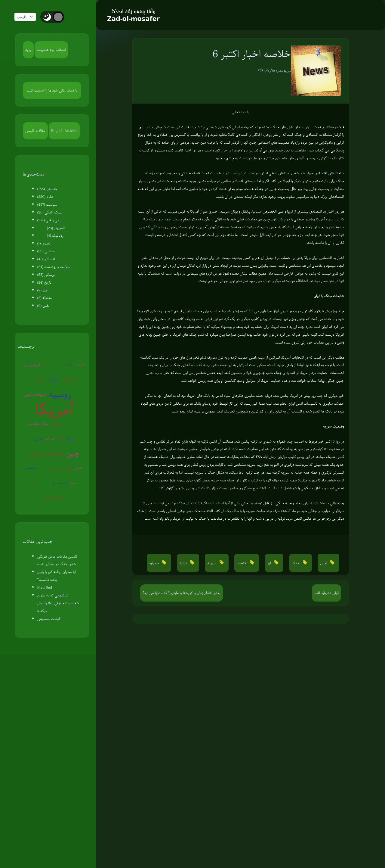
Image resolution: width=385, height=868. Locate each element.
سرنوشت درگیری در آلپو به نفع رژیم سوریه (278, 465)
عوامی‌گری (44, 482)
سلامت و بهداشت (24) (54, 267)
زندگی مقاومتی (38, 424)
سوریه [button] (212, 563)
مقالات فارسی (35, 131)
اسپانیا (257, 211)
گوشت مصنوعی (49, 619)
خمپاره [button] (154, 563)
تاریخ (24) (44, 282)
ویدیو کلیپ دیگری (254, 319)
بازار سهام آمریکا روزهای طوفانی (317, 219)
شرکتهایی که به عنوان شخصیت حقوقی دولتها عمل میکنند (58, 603)
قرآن (60, 438)
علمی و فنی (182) (50, 220)
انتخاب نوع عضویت (51, 50)
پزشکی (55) (46, 275)
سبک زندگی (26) (50, 212)
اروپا (34, 482)
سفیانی (79, 468)
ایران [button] (324, 563)
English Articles (64, 131)
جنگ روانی (39, 379)
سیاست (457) (48, 204)
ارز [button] (270, 563)
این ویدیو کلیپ (299, 457)
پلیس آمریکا (58, 364)
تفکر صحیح (54, 497)
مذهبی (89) (46, 251)
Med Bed (45, 587)
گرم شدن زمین (60, 482)
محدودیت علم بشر (47, 453)
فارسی (28, 17)
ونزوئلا (74, 482)
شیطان (70, 438)
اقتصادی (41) (47, 259)
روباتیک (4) (55, 235)
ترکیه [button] (184, 563)
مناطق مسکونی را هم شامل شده (300, 488)
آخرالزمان (80, 364)
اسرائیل (50, 438)
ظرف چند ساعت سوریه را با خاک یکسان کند (247, 511)
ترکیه (70, 364)
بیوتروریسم (53, 379)
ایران (38, 438)
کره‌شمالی (31, 468)
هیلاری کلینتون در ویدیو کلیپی (302, 311)
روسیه (60, 394)
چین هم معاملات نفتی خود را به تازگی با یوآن (237, 219)
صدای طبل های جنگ (287, 127)
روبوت (42, 468)
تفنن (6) (43, 306)
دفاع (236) (45, 197)
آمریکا (55, 409)
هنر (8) (42, 290)
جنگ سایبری (69, 379)
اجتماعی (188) (48, 189)
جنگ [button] (296, 563)
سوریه (57, 424)
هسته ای (73, 424)
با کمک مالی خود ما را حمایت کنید (52, 90)
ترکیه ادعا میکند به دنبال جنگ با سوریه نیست (219, 472)
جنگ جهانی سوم (60, 468)
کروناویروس (32, 365)
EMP (46, 364)
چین (73, 453)
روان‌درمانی (79, 394)
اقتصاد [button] (242, 563)
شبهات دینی (35, 394)
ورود (28, 50)
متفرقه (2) (45, 298)
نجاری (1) (44, 243)
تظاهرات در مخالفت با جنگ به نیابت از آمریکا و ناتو (202, 518)
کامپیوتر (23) (56, 228)
